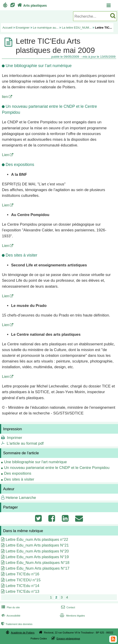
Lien (5, 155)
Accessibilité (10, 616)
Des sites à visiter (19, 479)
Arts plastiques (32, 5)
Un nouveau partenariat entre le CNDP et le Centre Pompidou (57, 468)
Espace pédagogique (68, 639)
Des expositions (18, 473)
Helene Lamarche (21, 498)
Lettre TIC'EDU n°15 (23, 580)
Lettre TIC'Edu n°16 (23, 574)
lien (5, 97)
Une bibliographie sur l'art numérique (36, 462)
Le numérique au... (46, 28)
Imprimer (14, 438)
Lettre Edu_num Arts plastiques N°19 (37, 557)
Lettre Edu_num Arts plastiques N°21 (37, 545)
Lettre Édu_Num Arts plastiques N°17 (38, 568)
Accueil (7, 28)
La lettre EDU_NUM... (77, 28)
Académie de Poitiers (23, 633)
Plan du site (10, 607)
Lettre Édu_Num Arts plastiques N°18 (38, 563)
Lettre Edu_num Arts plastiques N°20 (37, 551)
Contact (68, 607)
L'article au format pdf (25, 443)
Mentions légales (72, 616)
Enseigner (23, 28)
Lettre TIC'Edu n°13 (23, 591)
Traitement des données (16, 624)
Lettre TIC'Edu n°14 (23, 586)
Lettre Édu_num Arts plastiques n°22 (37, 540)
